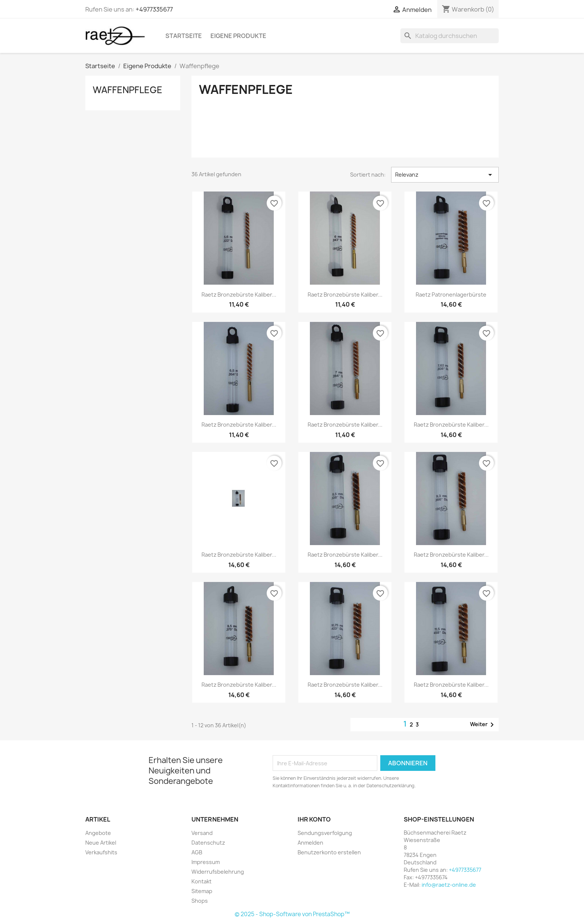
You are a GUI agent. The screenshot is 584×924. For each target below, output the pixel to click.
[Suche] (450, 36)
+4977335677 (154, 9)
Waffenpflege (128, 90)
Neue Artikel (101, 843)
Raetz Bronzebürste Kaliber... (239, 295)
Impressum (206, 862)
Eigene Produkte (238, 36)
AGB (197, 852)
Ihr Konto (314, 819)
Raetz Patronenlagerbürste (451, 295)
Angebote (98, 833)
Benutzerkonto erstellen (329, 852)
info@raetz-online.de (449, 885)
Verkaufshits (101, 852)
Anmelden (310, 843)
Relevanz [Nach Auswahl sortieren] (445, 175)
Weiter (483, 725)
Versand (202, 833)
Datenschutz (208, 843)
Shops (200, 901)
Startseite (184, 36)
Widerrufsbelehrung (218, 872)
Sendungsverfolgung (325, 833)
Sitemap (202, 891)
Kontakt (201, 881)
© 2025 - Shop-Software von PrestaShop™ (292, 914)
